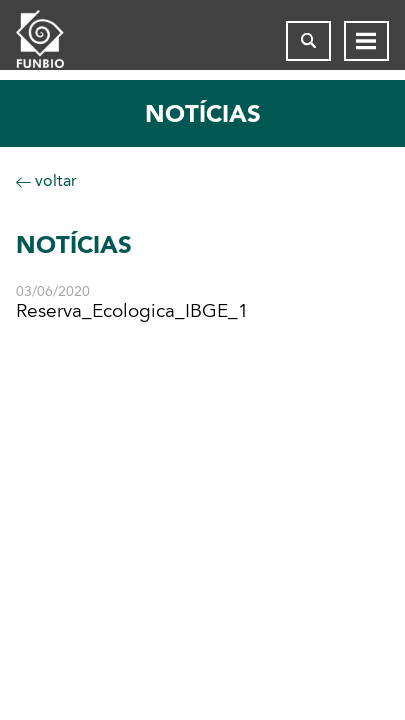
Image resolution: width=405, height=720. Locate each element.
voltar (46, 180)
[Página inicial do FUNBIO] (56, 41)
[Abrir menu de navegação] (366, 41)
